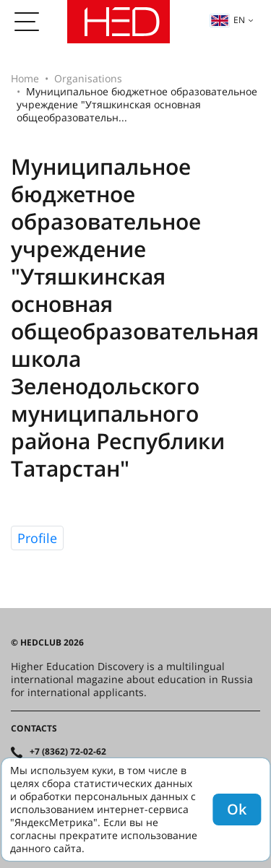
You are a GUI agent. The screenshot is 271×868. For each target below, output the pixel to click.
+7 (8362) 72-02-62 (68, 752)
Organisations (88, 78)
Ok (237, 809)
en (228, 20)
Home (25, 78)
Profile (37, 538)
